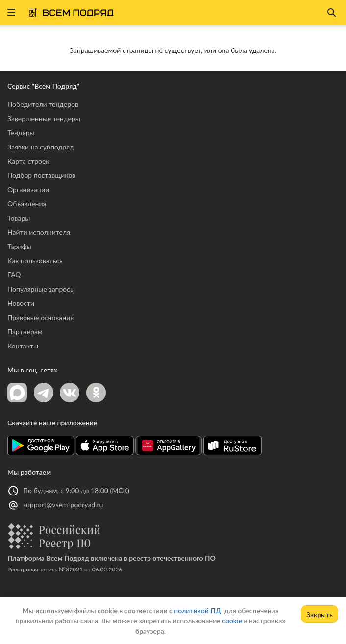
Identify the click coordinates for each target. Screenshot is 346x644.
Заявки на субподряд (41, 147)
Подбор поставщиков (41, 175)
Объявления (27, 204)
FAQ (14, 275)
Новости (21, 303)
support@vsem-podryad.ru (63, 505)
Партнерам (25, 332)
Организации (28, 189)
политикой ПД (198, 610)
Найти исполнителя (39, 232)
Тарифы (20, 246)
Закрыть (320, 614)
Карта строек (28, 161)
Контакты (23, 346)
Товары (19, 218)
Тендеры (21, 133)
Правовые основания (40, 317)
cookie (232, 621)
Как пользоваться (35, 260)
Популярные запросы (41, 289)
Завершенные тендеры (44, 118)
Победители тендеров (43, 104)
